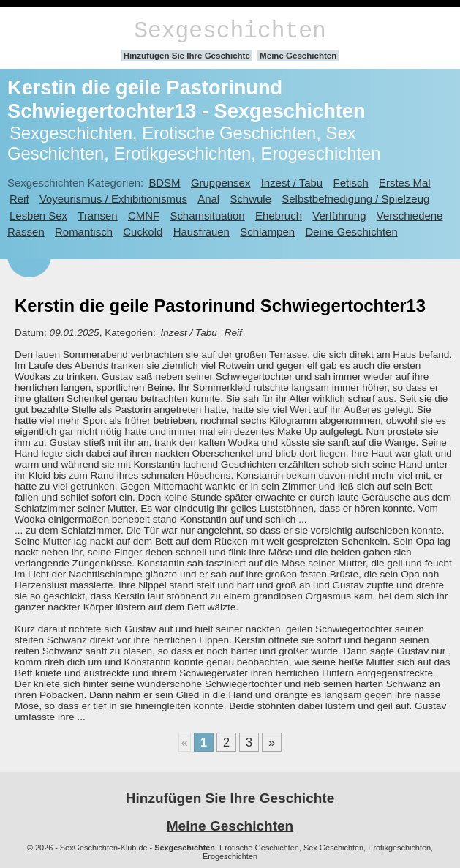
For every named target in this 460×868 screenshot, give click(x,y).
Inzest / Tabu (292, 183)
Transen (97, 216)
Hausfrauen (201, 232)
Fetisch (351, 183)
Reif (19, 199)
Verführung (339, 216)
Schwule (250, 199)
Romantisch (84, 232)
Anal (208, 199)
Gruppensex (220, 183)
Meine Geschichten (298, 56)
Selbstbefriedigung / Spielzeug (355, 199)
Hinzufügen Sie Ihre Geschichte (187, 56)
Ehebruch (279, 216)
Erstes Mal (405, 183)
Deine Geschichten (351, 232)
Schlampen (267, 232)
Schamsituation (207, 216)
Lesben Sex (38, 216)
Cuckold (143, 232)
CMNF (144, 216)
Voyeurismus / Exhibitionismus (113, 199)
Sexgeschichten (230, 31)
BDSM (164, 183)
